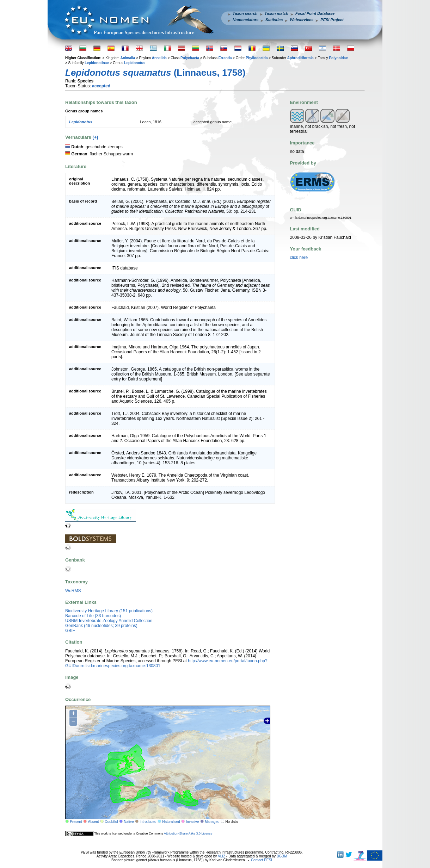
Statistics (274, 20)
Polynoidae (338, 58)
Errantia (225, 58)
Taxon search (245, 13)
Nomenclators (245, 20)
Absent (94, 822)
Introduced (148, 822)
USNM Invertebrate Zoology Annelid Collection (109, 621)
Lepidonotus (135, 63)
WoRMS (73, 591)
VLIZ (222, 856)
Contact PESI (262, 860)
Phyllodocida (257, 58)
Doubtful (111, 822)
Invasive (193, 822)
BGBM (282, 856)
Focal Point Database (315, 13)
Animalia (128, 58)
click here (299, 258)
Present (76, 822)
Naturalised (171, 822)
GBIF (70, 631)
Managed (212, 822)
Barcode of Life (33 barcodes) (93, 616)
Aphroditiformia (300, 58)
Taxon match (277, 13)
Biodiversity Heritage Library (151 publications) (109, 611)
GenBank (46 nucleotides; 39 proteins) (101, 626)
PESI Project (332, 20)
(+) (95, 137)
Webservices (302, 20)
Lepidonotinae (97, 63)
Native (129, 822)
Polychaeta (190, 58)
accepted (101, 86)
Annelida (159, 58)
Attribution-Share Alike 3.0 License (188, 833)
